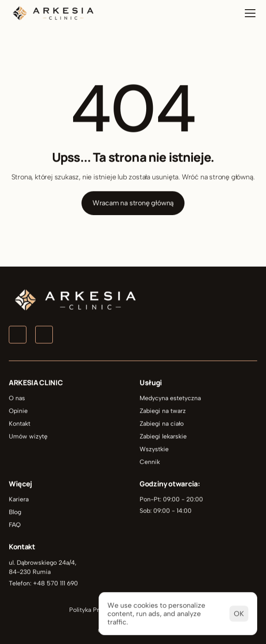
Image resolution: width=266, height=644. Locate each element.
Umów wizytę (28, 437)
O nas (17, 399)
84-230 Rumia (30, 572)
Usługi (151, 383)
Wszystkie (154, 450)
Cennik (150, 463)
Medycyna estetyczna (170, 399)
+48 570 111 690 (55, 584)
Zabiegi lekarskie (163, 437)
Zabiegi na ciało (162, 424)
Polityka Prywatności (98, 610)
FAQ (15, 525)
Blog (15, 513)
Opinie (18, 412)
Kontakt (20, 424)
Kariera (19, 500)
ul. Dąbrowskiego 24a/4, (44, 563)
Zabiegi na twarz (163, 412)
